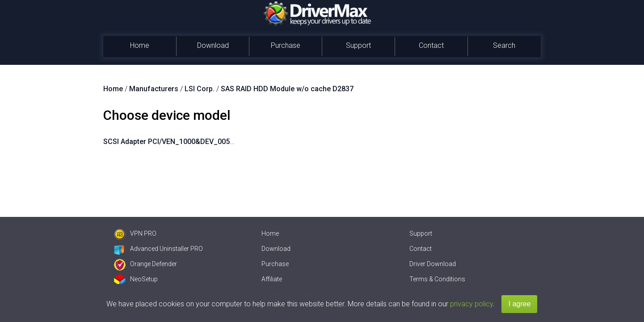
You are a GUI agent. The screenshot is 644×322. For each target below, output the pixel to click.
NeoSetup (136, 279)
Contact (431, 45)
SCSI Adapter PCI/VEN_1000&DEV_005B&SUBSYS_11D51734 (203, 142)
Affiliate (272, 279)
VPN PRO (135, 233)
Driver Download (433, 264)
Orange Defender (145, 264)
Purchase (286, 45)
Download (213, 45)
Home (140, 45)
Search (504, 45)
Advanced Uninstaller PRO (158, 249)
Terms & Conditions (437, 279)
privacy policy (471, 304)
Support (358, 45)
